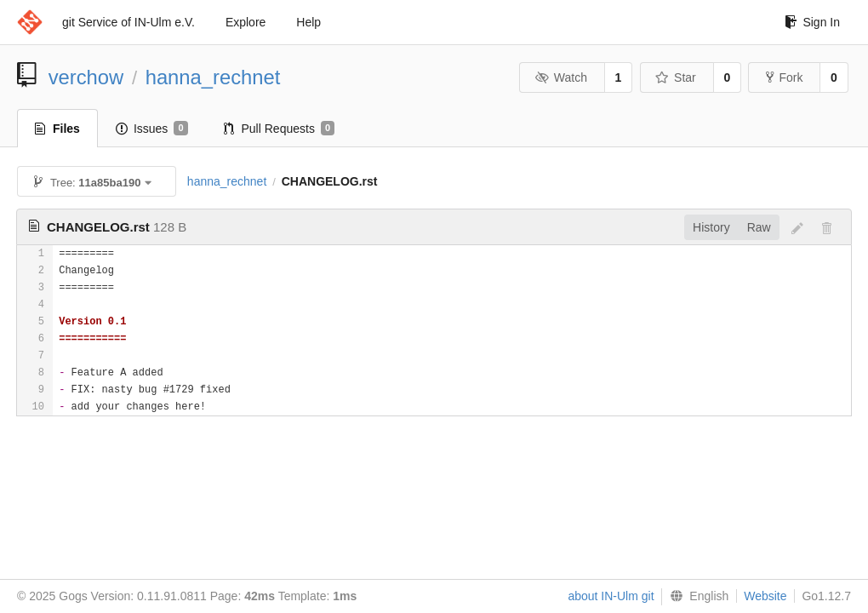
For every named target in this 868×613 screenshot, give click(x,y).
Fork (784, 77)
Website (765, 596)
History (711, 227)
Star (676, 77)
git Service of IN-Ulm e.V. (128, 22)
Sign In (812, 22)
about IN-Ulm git (611, 596)
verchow (86, 77)
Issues (152, 129)
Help (308, 22)
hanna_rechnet (213, 77)
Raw (759, 227)
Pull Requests (280, 129)
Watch (561, 77)
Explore (246, 22)
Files (57, 129)
